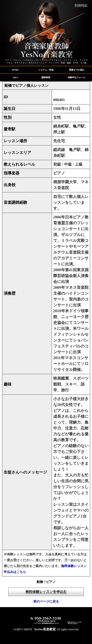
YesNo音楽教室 (45, 629)
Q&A (15, 77)
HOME (15, 70)
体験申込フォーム (77, 77)
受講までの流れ (77, 70)
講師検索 (46, 77)
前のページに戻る (46, 601)
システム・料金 (46, 70)
